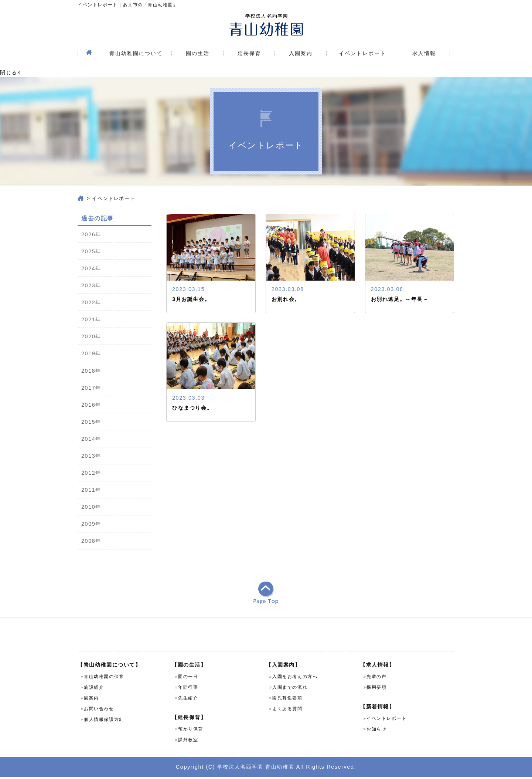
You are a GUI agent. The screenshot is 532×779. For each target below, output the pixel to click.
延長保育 (249, 53)
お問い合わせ (99, 711)
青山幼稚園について (136, 53)
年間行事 (188, 690)
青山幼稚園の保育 (104, 679)
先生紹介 (188, 700)
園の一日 (188, 679)
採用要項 (376, 690)
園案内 (91, 700)
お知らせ (376, 731)
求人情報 (424, 53)
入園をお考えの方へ (295, 679)
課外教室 (188, 742)
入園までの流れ (290, 690)
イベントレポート (362, 53)
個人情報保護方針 (104, 722)
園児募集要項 (287, 700)
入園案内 (301, 53)
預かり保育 (191, 731)
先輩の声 (376, 679)
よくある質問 (287, 711)
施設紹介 (94, 690)
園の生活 (198, 53)
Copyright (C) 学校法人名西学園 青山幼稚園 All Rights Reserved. (266, 769)
